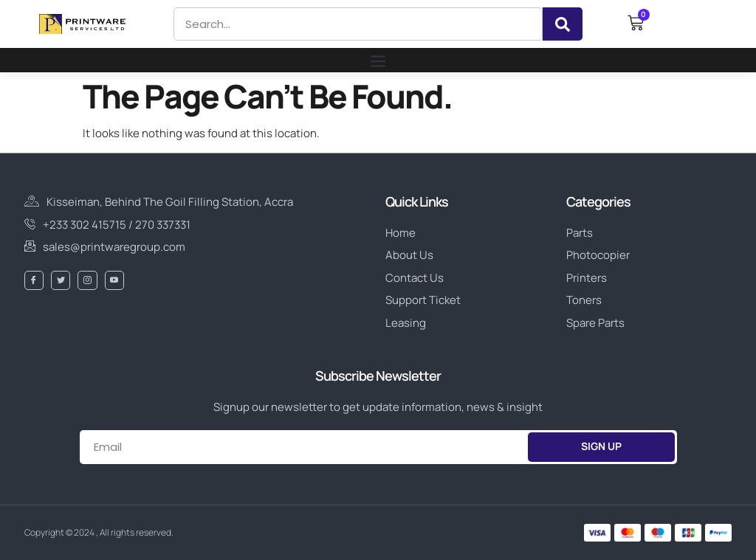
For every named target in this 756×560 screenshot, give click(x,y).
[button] (378, 60)
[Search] (563, 24)
